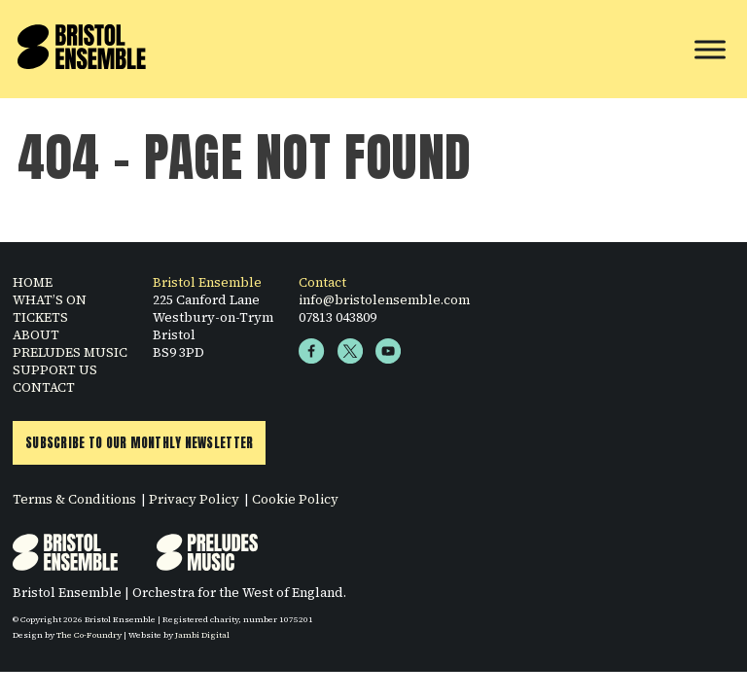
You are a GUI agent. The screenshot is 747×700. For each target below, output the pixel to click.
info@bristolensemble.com (384, 299)
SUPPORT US (55, 369)
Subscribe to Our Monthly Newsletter (139, 443)
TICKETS (40, 317)
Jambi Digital (202, 635)
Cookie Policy (295, 499)
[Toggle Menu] (710, 49)
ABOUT (36, 334)
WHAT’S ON (50, 299)
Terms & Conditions (74, 499)
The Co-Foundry (89, 635)
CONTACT (44, 387)
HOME (33, 282)
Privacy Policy (194, 499)
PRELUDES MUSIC (70, 352)
